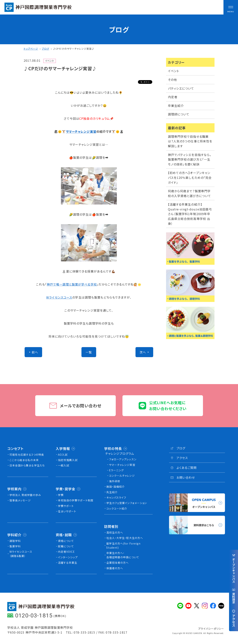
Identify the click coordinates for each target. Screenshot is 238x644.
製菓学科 (15, 546)
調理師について (179, 114)
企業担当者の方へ (118, 563)
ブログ (45, 49)
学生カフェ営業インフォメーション (127, 503)
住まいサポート (67, 511)
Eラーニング (116, 470)
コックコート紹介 (117, 508)
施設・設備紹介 (116, 487)
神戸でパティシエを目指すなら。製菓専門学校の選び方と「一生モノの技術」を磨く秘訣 (190, 159)
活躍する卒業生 (68, 563)
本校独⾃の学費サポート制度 (76, 500)
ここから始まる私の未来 (24, 460)
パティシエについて (181, 88)
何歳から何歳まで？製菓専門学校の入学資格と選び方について (190, 193)
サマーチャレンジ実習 (81, 131)
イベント (174, 71)
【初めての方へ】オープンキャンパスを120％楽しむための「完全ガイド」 (190, 177)
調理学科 (15, 541)
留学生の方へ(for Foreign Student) (123, 545)
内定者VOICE (66, 552)
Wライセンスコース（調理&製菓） (21, 554)
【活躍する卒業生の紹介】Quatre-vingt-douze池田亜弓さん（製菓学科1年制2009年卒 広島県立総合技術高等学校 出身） (191, 214)
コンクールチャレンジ (122, 476)
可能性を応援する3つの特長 (27, 455)
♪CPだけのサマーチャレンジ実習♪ (74, 49)
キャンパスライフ (116, 498)
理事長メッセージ (20, 500)
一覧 (89, 352)
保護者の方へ (115, 568)
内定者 (173, 97)
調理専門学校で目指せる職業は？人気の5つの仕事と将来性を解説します (190, 141)
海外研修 (115, 481)
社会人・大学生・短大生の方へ (125, 538)
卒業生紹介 (176, 106)
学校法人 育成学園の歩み (25, 495)
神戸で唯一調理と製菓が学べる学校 (72, 284)
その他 (172, 80)
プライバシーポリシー (211, 629)
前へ (35, 352)
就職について (66, 546)
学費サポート (66, 506)
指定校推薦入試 (68, 460)
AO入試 (63, 455)
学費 (61, 495)
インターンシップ (68, 557)
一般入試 (64, 465)
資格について (66, 541)
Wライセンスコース (59, 297)
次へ (143, 352)
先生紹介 (112, 492)
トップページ (31, 49)
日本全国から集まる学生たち (27, 465)
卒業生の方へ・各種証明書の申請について (123, 555)
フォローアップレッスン (123, 459)
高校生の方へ (115, 532)
